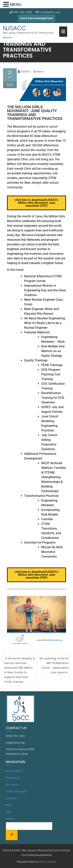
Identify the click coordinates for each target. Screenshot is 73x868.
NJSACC (15, 28)
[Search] (12, 835)
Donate (10, 819)
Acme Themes (48, 862)
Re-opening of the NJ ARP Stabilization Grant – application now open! (54, 665)
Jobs (9, 812)
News (40, 72)
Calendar (11, 798)
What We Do (13, 778)
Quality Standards (16, 791)
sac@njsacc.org (48, 12)
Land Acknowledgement (36, 18)
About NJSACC (14, 771)
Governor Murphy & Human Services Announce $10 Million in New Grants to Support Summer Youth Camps (20, 670)
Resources (12, 785)
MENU (16, 4)
